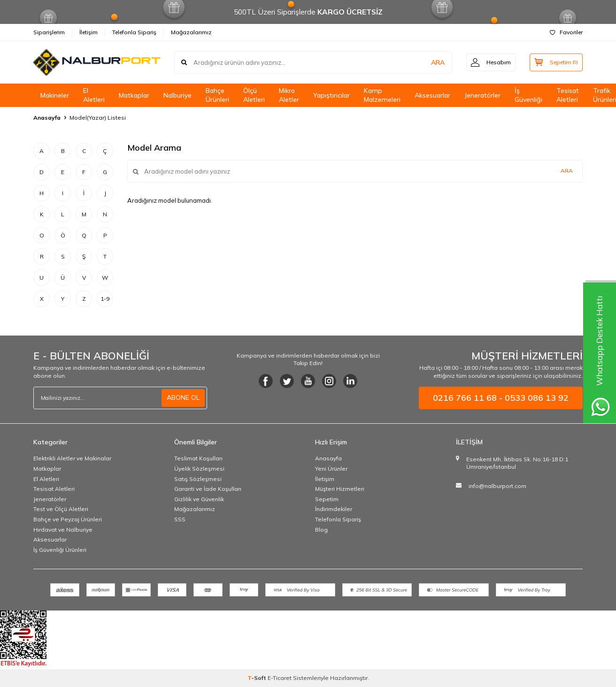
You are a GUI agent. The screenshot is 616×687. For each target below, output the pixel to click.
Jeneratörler (482, 95)
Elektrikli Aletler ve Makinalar (72, 458)
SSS (180, 519)
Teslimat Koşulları (198, 458)
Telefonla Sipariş (134, 32)
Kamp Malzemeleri (382, 95)
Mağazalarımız (191, 32)
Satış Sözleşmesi (198, 479)
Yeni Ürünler (331, 469)
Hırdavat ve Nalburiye (63, 530)
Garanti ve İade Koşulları (208, 489)
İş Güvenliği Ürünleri (60, 550)
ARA (436, 62)
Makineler (55, 95)
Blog (321, 530)
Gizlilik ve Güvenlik (199, 499)
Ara (567, 171)
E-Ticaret (280, 678)
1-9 (105, 299)
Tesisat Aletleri (568, 95)
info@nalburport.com (497, 486)
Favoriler (566, 32)
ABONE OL (183, 397)
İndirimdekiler (334, 509)
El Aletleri (94, 95)
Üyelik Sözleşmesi (199, 469)
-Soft (258, 678)
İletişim (89, 32)
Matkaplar (134, 95)
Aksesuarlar (432, 95)
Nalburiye (177, 95)
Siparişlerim (49, 32)
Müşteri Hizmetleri (340, 489)
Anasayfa (47, 118)
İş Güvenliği (528, 95)
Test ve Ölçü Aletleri (61, 509)
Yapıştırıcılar (331, 95)
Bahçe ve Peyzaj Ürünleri (68, 519)
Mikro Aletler (289, 95)
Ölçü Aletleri (254, 95)
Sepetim (327, 499)
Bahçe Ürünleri (217, 95)
